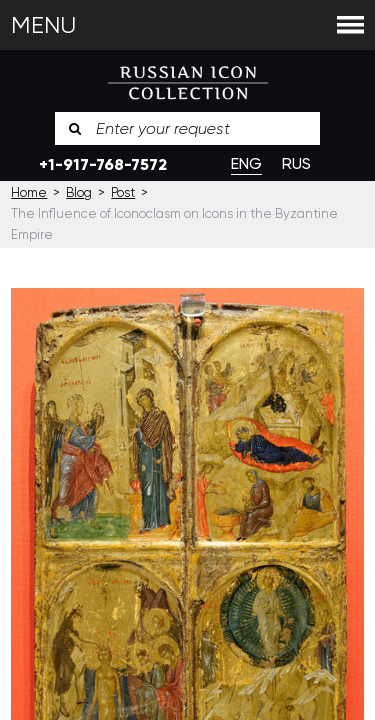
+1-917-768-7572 (103, 164)
